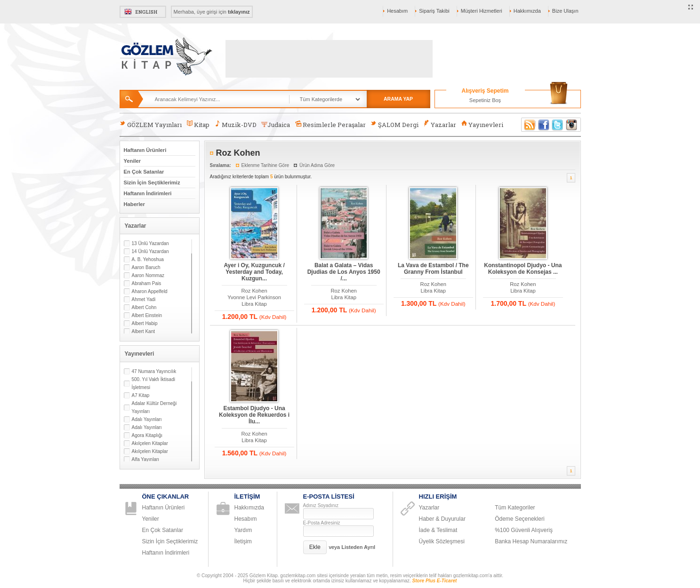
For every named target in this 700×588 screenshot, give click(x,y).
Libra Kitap (254, 304)
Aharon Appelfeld (150, 291)
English (143, 12)
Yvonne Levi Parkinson (254, 297)
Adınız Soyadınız (321, 505)
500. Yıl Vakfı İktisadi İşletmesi (153, 383)
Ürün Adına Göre (317, 165)
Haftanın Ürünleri (145, 150)
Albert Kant (143, 331)
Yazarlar (440, 124)
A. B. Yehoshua (148, 259)
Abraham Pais (147, 283)
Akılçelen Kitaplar (150, 443)
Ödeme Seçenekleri (519, 519)
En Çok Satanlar (144, 172)
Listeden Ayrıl (358, 547)
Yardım (243, 530)
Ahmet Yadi (144, 299)
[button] (315, 547)
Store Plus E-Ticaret (435, 581)
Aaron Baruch (146, 267)
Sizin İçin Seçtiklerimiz (152, 183)
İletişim (243, 541)
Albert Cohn (144, 307)
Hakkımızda (527, 11)
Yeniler (133, 161)
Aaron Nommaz (148, 275)
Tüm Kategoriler (515, 508)
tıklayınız (239, 12)
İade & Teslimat (438, 530)
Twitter (558, 125)
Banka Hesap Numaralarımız (531, 541)
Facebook (544, 125)
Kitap (198, 124)
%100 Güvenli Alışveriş (524, 530)
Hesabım (397, 11)
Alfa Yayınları (146, 459)
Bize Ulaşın (565, 11)
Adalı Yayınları (147, 419)
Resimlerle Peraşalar (330, 124)
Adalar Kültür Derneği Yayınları (154, 407)
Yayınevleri (482, 124)
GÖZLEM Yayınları (151, 124)
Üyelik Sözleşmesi (442, 541)
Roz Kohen (254, 291)
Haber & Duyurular (442, 519)
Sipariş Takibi (434, 11)
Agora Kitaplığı (147, 435)
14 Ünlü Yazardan (150, 251)
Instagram (572, 125)
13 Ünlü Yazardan (150, 243)
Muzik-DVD (235, 124)
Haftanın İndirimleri (148, 193)
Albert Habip (145, 323)
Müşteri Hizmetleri (482, 11)
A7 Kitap (141, 395)
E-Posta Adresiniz (322, 523)
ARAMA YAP (398, 99)
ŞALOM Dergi (394, 124)
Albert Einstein (147, 315)
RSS (528, 125)
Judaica (276, 125)
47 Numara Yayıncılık (154, 371)
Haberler (134, 204)
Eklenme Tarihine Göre (266, 165)
